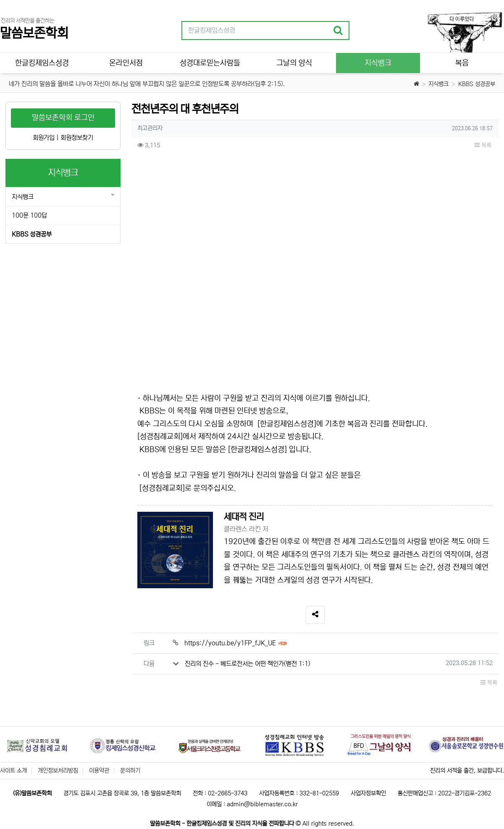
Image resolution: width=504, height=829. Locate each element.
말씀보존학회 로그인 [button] (63, 118)
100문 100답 (29, 215)
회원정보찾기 (77, 138)
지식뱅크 (438, 84)
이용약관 (99, 771)
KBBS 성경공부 (477, 84)
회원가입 (44, 138)
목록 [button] (483, 145)
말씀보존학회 (34, 33)
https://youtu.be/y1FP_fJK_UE (235, 643)
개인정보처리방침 (58, 771)
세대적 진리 (244, 517)
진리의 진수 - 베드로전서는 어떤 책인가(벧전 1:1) (248, 664)
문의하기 (130, 771)
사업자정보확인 (368, 793)
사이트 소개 (13, 771)
